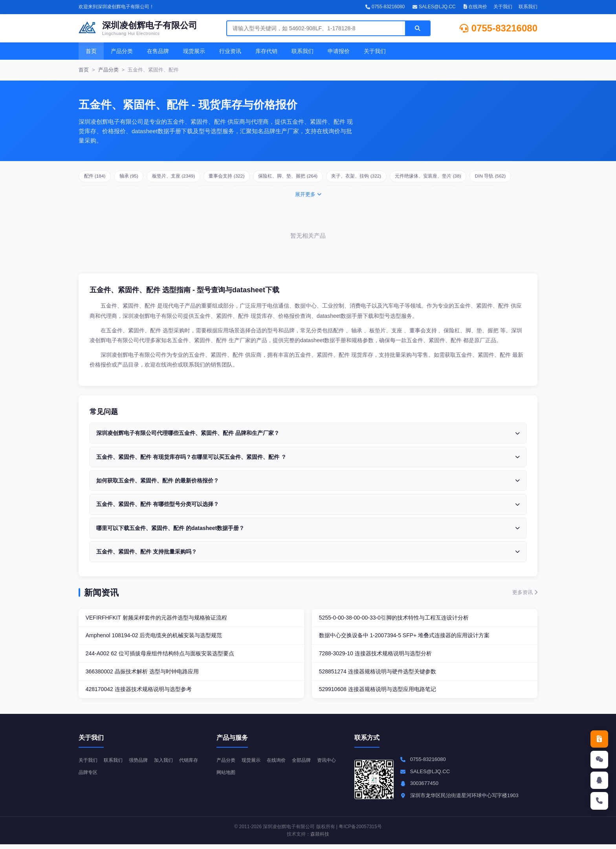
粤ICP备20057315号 (360, 831)
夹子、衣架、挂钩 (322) (389, 177)
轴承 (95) (136, 177)
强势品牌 (142, 764)
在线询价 (475, 7)
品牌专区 (115, 777)
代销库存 (89, 777)
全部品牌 (307, 764)
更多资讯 (525, 592)
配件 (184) (97, 177)
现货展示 (194, 51)
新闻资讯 (101, 593)
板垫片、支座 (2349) (186, 177)
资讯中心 (227, 777)
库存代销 (266, 51)
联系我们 (528, 7)
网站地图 (253, 777)
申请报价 (339, 51)
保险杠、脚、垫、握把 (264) (313, 177)
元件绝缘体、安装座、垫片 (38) (469, 177)
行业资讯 (230, 51)
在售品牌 (158, 51)
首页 (91, 51)
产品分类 (122, 51)
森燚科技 (320, 839)
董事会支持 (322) (245, 177)
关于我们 (503, 7)
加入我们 (169, 764)
